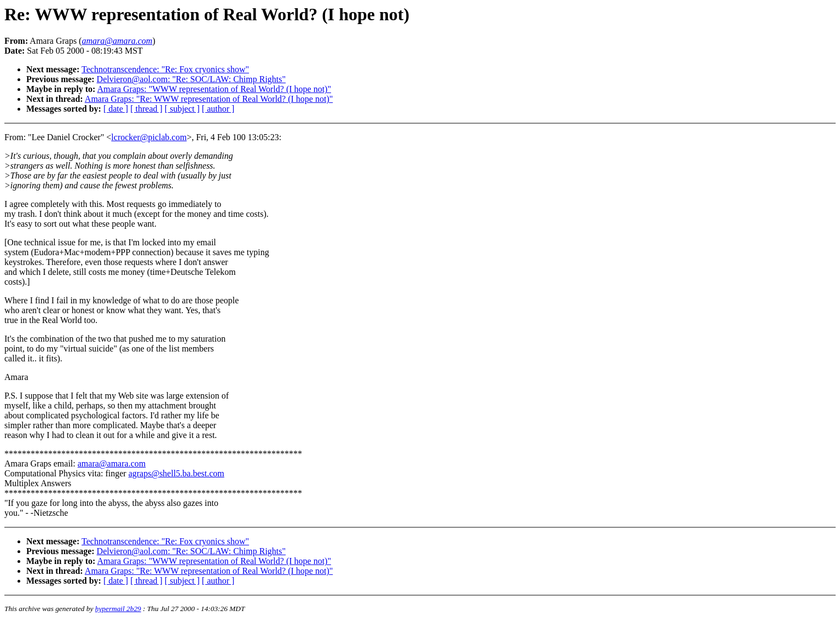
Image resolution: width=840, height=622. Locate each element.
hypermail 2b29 (118, 609)
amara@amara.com (112, 463)
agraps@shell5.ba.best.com (176, 473)
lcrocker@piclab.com (149, 137)
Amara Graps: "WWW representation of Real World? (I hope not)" (214, 89)
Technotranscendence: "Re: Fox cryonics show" (165, 69)
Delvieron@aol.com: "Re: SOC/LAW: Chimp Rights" (191, 79)
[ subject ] (182, 109)
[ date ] (116, 109)
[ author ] (218, 109)
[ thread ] (146, 109)
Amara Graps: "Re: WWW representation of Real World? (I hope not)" (209, 99)
